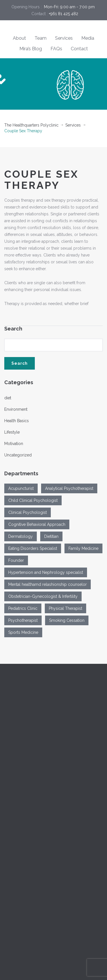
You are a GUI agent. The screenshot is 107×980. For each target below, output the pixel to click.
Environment (16, 409)
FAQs (56, 49)
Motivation (14, 444)
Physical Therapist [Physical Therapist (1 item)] (65, 608)
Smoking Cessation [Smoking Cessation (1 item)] (67, 620)
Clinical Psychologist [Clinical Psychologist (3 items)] (28, 512)
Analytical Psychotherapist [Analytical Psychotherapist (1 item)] (69, 488)
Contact (79, 49)
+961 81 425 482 (63, 14)
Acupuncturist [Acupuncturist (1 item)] (21, 488)
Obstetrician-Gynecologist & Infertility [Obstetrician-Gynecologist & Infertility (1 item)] (43, 596)
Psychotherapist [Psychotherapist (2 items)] (23, 620)
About (19, 38)
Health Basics (17, 421)
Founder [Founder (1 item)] (16, 560)
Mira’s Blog (31, 49)
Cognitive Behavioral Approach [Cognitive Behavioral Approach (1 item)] (37, 524)
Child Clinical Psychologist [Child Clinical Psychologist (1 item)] (33, 500)
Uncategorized (18, 455)
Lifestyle (12, 432)
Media (88, 38)
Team (41, 38)
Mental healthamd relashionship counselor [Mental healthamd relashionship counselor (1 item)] (48, 584)
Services (64, 38)
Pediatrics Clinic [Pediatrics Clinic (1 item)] (23, 608)
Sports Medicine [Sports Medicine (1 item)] (23, 632)
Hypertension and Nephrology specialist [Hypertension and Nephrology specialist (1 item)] (46, 572)
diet (8, 398)
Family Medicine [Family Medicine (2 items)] (83, 548)
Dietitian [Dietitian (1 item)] (51, 536)
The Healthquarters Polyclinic (31, 125)
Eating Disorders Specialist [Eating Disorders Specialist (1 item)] (33, 548)
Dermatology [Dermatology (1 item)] (21, 536)
